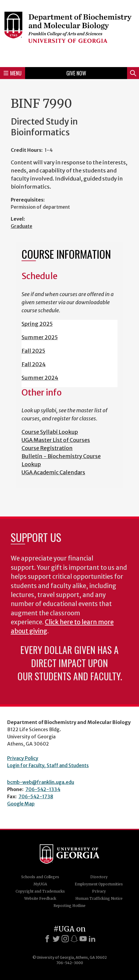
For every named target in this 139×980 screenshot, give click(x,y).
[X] (56, 939)
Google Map (21, 804)
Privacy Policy (23, 758)
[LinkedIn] (92, 939)
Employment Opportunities (99, 884)
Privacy (99, 891)
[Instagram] (65, 939)
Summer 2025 (40, 337)
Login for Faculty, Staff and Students (48, 765)
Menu (13, 73)
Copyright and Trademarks (40, 891)
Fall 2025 (33, 351)
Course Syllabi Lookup (50, 432)
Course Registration (47, 448)
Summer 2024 (40, 378)
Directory (99, 877)
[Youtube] (83, 939)
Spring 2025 (37, 324)
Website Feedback (40, 898)
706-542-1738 (36, 796)
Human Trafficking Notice (99, 898)
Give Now (76, 73)
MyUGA (40, 884)
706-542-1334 (43, 789)
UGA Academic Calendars (53, 472)
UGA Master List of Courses (56, 440)
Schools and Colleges (40, 877)
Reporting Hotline (69, 906)
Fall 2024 (34, 364)
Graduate (22, 226)
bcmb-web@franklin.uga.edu (41, 782)
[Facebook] (47, 939)
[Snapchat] (74, 939)
